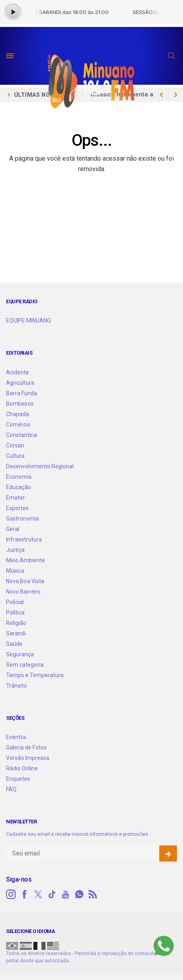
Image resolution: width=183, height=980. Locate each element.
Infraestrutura (24, 539)
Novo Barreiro (23, 592)
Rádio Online (22, 768)
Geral (13, 529)
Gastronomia (23, 519)
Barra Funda (22, 393)
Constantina (22, 435)
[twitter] (38, 894)
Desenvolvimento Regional (40, 466)
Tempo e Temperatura (35, 675)
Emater (15, 498)
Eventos (16, 737)
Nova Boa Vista (25, 581)
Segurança (20, 654)
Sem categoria (25, 665)
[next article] (161, 95)
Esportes (17, 508)
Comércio (18, 425)
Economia (19, 477)
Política (15, 612)
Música (15, 571)
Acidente (17, 372)
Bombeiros (20, 404)
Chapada (17, 414)
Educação (19, 487)
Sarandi (16, 633)
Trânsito (16, 686)
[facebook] (25, 894)
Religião (16, 623)
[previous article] (176, 95)
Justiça (15, 550)
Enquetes (18, 779)
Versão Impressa (28, 758)
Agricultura (20, 383)
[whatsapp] (79, 894)
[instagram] (11, 894)
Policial (15, 602)
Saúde (14, 644)
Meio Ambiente (26, 560)
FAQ (11, 789)
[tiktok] (52, 894)
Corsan (15, 445)
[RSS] (93, 894)
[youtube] (66, 894)
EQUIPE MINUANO (29, 321)
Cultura (15, 456)
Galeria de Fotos (26, 747)
